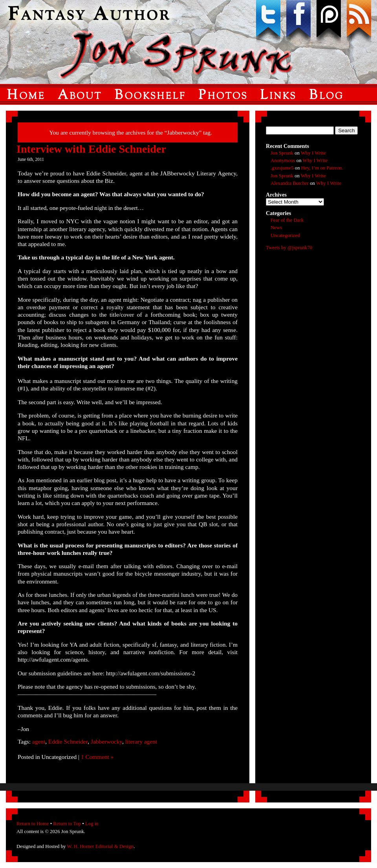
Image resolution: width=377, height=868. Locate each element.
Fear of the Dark (287, 220)
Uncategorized (285, 235)
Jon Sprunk (282, 153)
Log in (92, 824)
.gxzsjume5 (282, 168)
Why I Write (313, 153)
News (276, 228)
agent (39, 741)
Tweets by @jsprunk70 (289, 248)
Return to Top (67, 824)
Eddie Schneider (68, 741)
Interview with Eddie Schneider (91, 149)
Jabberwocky (106, 741)
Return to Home (33, 824)
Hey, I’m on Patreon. (322, 168)
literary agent (141, 741)
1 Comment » (97, 757)
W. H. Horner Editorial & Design (100, 846)
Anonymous (283, 160)
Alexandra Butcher (290, 183)
